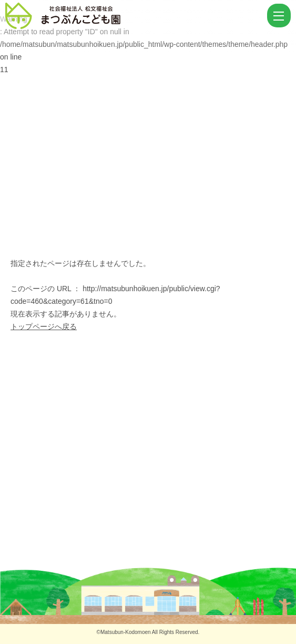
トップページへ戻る (44, 326)
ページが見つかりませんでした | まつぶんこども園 (135, 16)
